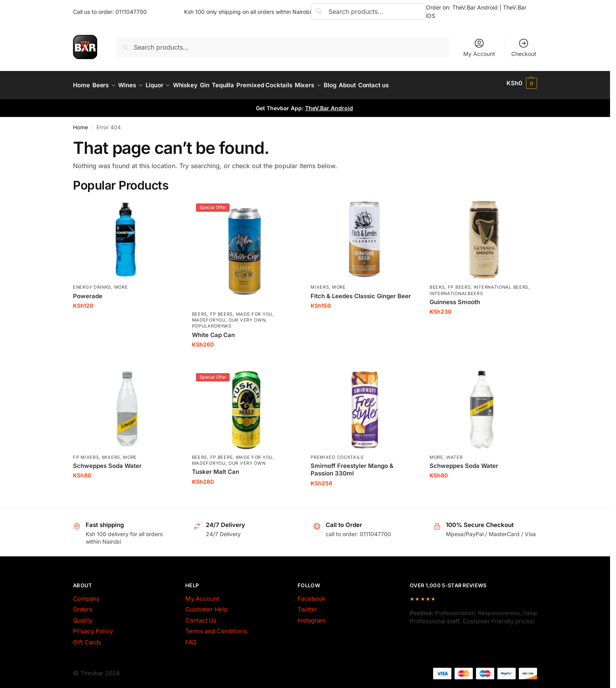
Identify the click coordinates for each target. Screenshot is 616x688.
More (121, 283)
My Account (479, 47)
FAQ (191, 638)
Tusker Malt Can (216, 468)
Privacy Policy (93, 627)
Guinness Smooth (455, 298)
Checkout (524, 47)
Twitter (307, 605)
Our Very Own (247, 316)
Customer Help (206, 605)
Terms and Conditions (216, 627)
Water (455, 453)
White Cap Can (213, 331)
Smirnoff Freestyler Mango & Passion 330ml (352, 465)
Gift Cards (87, 638)
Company (86, 595)
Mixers (320, 283)
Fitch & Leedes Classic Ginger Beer (361, 292)
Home (81, 123)
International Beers (501, 283)
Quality (83, 616)
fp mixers (86, 453)
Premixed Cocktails (337, 453)
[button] (522, 83)
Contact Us (201, 616)
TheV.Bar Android (329, 104)
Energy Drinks (92, 283)
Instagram (311, 616)
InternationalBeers (456, 289)
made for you (254, 310)
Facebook (311, 595)
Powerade (88, 292)
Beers (200, 310)
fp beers (222, 310)
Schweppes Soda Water (107, 461)
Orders (83, 605)
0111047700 (131, 12)
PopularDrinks (212, 322)
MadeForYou (209, 316)
